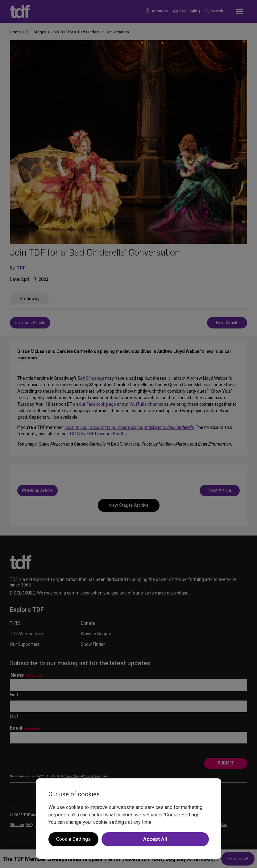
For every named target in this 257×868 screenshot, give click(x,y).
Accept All (155, 839)
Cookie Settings (73, 839)
